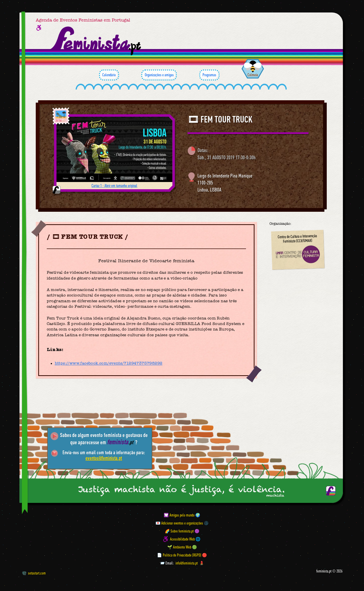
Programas (209, 75)
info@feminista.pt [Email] (187, 563)
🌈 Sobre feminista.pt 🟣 (182, 531)
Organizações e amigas (159, 75)
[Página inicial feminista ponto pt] (96, 41)
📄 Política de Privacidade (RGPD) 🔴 (182, 555)
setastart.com (34, 573)
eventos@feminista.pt (104, 458)
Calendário (109, 75)
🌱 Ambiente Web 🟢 (182, 547)
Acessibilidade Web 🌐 (185, 539)
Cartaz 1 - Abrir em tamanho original (114, 185)
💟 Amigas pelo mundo (179, 515)
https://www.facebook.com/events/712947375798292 (109, 363)
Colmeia (253, 75)
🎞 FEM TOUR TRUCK (220, 119)
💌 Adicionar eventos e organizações (179, 523)
